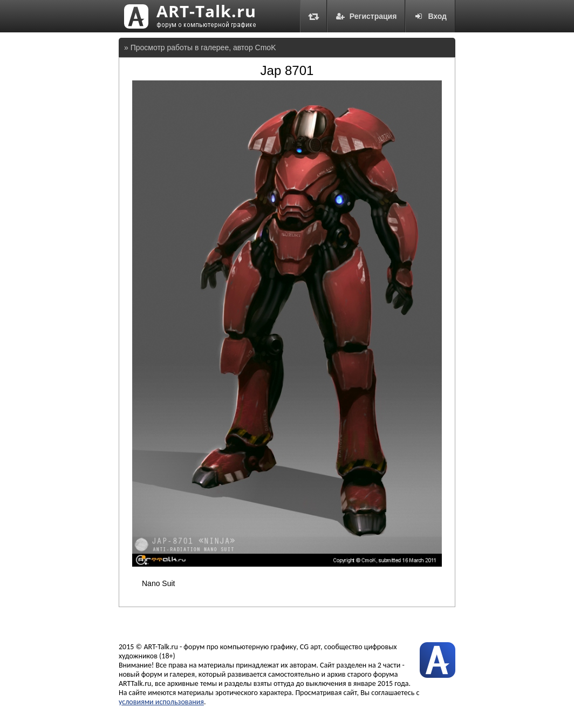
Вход (430, 16)
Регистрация (366, 16)
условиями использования (161, 702)
